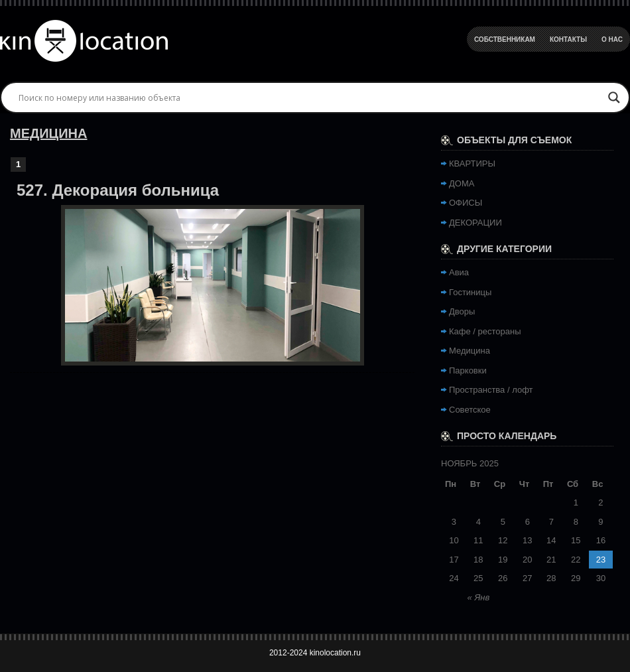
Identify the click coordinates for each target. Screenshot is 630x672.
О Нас (612, 39)
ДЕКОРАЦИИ (475, 223)
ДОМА (462, 183)
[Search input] (309, 98)
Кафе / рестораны (485, 331)
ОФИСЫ (466, 203)
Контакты (568, 39)
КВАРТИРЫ (472, 164)
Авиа (459, 272)
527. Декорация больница (118, 190)
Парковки (468, 370)
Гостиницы (470, 292)
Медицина (470, 351)
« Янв (479, 597)
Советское (470, 410)
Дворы (462, 311)
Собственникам (505, 39)
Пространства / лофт (491, 390)
